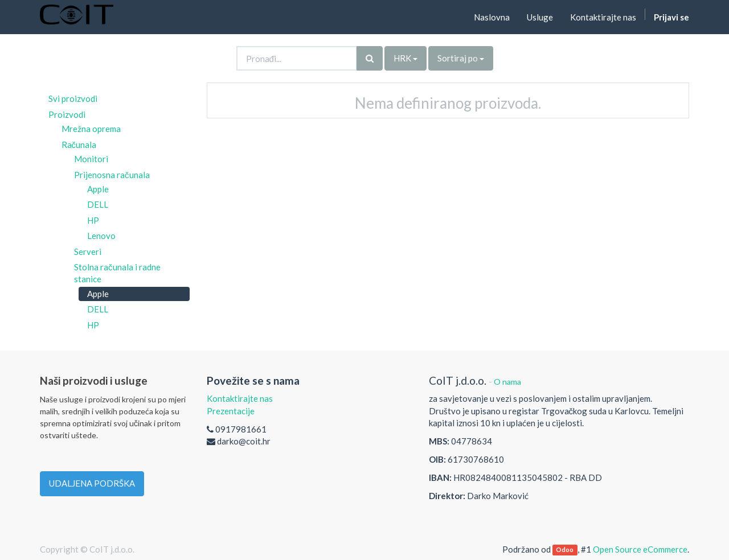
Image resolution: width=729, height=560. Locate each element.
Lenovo (101, 236)
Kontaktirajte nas (240, 398)
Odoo (565, 550)
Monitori (91, 159)
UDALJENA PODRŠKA (92, 483)
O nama (507, 382)
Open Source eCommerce (640, 549)
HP (93, 220)
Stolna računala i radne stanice (117, 273)
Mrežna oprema (91, 129)
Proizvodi (67, 114)
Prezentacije (231, 411)
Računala (79, 145)
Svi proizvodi (73, 98)
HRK (406, 58)
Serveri (88, 252)
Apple (98, 189)
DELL (98, 204)
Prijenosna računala (112, 175)
